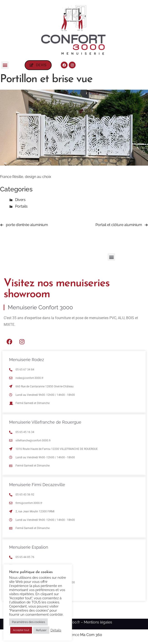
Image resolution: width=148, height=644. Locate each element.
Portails (21, 206)
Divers (20, 200)
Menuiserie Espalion (29, 547)
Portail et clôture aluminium (119, 225)
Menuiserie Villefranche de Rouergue (45, 422)
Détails (56, 630)
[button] (5, 65)
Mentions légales (98, 622)
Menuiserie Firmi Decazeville (37, 485)
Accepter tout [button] (21, 630)
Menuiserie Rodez (27, 360)
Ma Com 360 (91, 635)
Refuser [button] (41, 630)
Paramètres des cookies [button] (28, 622)
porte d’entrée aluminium (27, 225)
